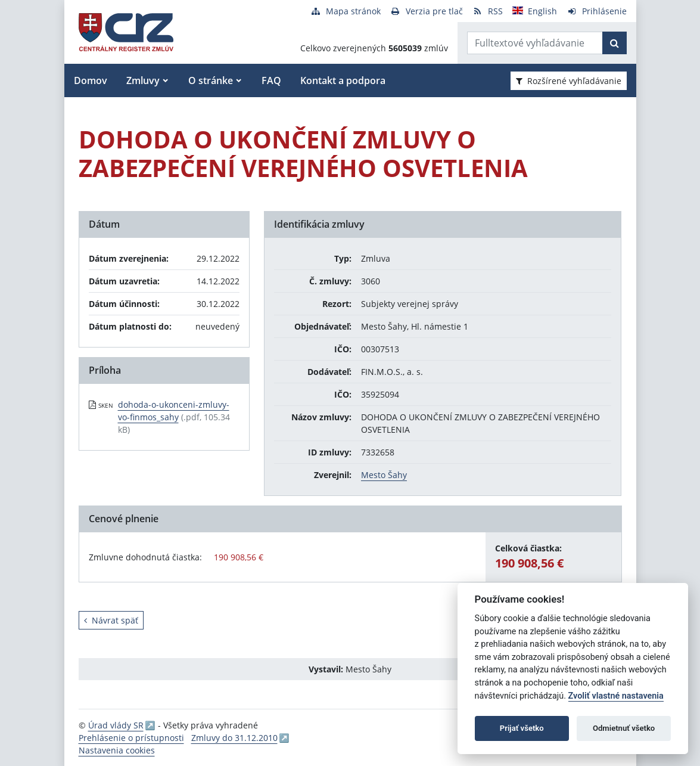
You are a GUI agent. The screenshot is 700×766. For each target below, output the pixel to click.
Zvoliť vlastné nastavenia (616, 696)
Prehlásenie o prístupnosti (131, 738)
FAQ (271, 80)
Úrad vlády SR (116, 725)
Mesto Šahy (384, 475)
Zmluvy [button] (143, 80)
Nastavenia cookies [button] (117, 750)
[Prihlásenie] (597, 11)
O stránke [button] (211, 80)
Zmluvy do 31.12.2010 (234, 738)
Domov (91, 80)
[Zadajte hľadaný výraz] (535, 43)
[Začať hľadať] (615, 43)
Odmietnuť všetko (624, 728)
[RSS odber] (488, 11)
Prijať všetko (522, 728)
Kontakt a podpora (343, 80)
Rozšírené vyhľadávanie (569, 81)
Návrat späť (111, 620)
